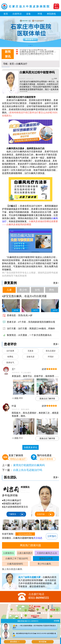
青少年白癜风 (44, 564)
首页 (6, 14)
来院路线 (51, 14)
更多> (56, 283)
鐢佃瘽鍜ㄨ (15, 642)
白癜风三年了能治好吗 (17, 558)
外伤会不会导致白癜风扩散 (33, 50)
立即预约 (52, 536)
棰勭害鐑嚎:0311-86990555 (28, 621)
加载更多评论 (31, 447)
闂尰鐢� (43, 642)
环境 (40, 14)
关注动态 (38, 538)
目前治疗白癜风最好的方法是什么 (36, 55)
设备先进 (31, 357)
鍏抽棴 (57, 621)
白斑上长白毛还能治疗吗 (28, 470)
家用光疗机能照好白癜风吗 (29, 465)
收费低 (10, 357)
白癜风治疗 (22, 64)
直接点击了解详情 (47, 399)
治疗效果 (10, 351)
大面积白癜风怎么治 (47, 553)
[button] (29, 45)
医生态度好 (51, 351)
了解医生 (16, 514)
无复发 (31, 351)
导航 (5, 64)
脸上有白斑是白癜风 (12, 569)
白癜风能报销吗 (15, 564)
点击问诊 (45, 514)
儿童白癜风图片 (25, 553)
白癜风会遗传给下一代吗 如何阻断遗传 (39, 53)
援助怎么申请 (46, 558)
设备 (28, 14)
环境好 (51, 357)
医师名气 (10, 363)
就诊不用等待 (46, 459)
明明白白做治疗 (18, 459)
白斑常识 (17, 14)
